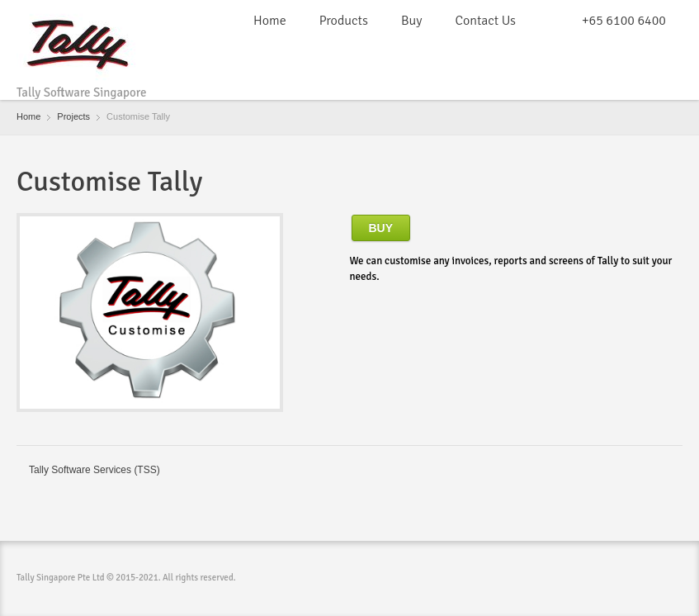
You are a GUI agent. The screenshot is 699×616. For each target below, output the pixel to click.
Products (344, 21)
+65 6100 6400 (624, 21)
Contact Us (485, 21)
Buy (412, 21)
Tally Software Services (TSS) (94, 470)
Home (270, 21)
